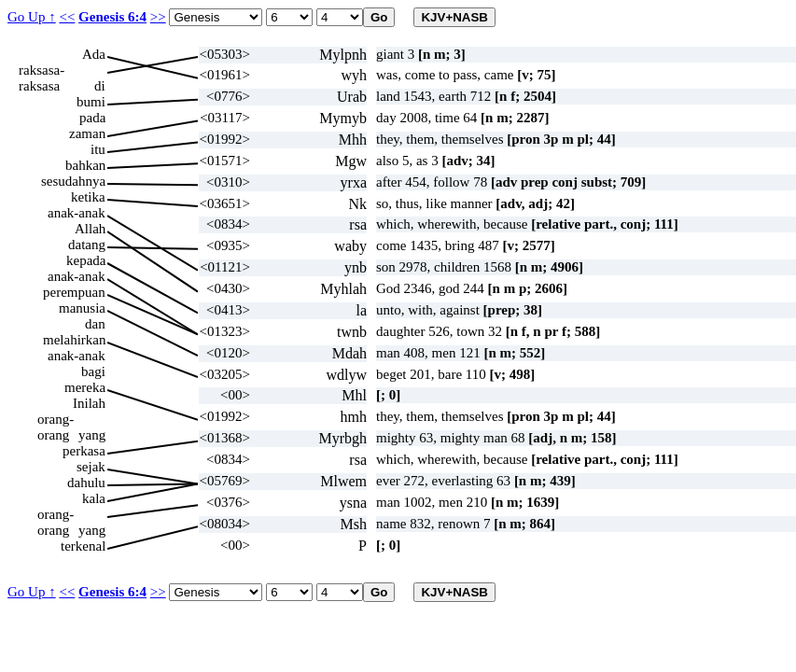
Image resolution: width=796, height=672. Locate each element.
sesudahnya (73, 181)
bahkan (85, 165)
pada (92, 118)
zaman (87, 133)
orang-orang (56, 420)
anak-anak (77, 213)
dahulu (86, 483)
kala (94, 498)
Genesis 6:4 (112, 17)
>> (158, 17)
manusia (82, 308)
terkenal (83, 546)
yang (92, 435)
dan (95, 324)
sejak (91, 467)
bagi (93, 371)
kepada (86, 260)
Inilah (89, 403)
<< (67, 17)
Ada (94, 54)
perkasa (84, 451)
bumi (91, 102)
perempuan (74, 292)
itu (98, 149)
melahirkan (74, 340)
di (100, 86)
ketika (88, 197)
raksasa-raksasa (42, 70)
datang (87, 245)
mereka (85, 387)
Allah (90, 229)
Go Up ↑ (32, 17)
